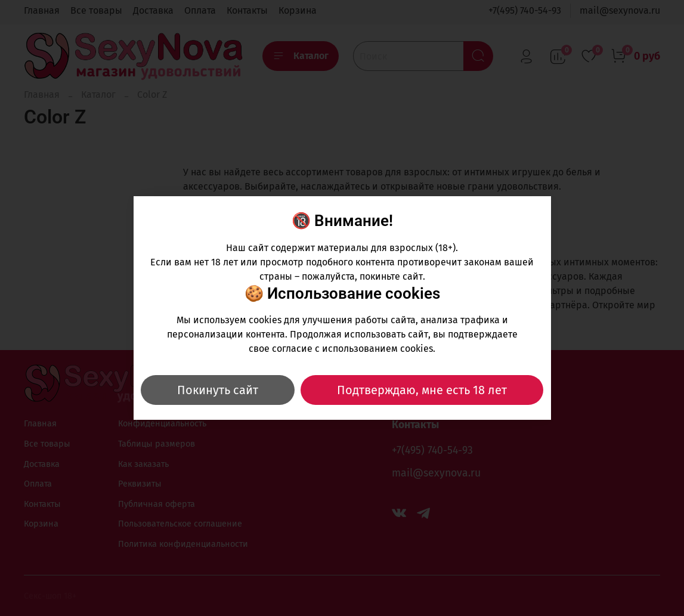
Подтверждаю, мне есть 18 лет (422, 390)
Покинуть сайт (218, 390)
